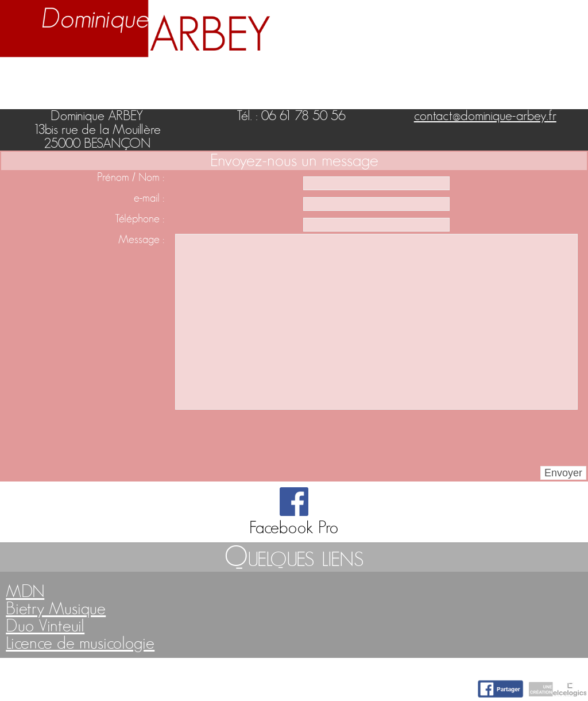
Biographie (102, 78)
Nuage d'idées (463, 78)
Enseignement (200, 78)
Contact (554, 78)
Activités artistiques (329, 78)
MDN (25, 592)
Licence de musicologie (80, 644)
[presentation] (254, 438)
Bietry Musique (56, 609)
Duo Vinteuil (45, 626)
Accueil (29, 78)
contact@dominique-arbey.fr (485, 116)
